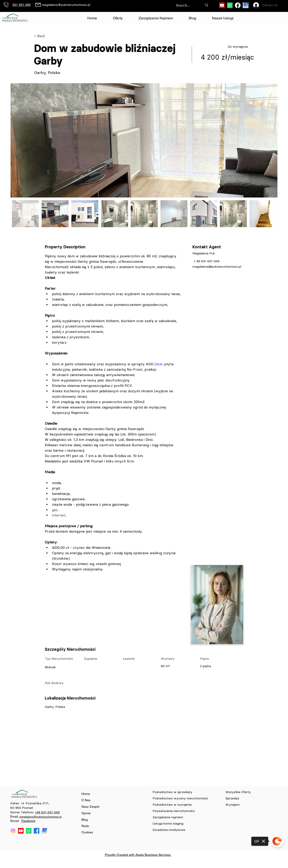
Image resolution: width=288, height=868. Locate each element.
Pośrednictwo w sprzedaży (172, 792)
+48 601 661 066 (47, 812)
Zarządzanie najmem (168, 817)
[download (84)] (246, 5)
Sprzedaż (233, 798)
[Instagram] (13, 831)
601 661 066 (22, 5)
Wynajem (233, 805)
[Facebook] (238, 5)
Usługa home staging (168, 824)
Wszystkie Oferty (238, 792)
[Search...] (184, 6)
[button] (223, 18)
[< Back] (50, 36)
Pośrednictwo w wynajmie (173, 805)
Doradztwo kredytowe (169, 830)
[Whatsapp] (230, 5)
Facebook (28, 821)
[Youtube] (222, 5)
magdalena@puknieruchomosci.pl (66, 5)
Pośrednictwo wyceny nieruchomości (180, 798)
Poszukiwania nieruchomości (174, 811)
